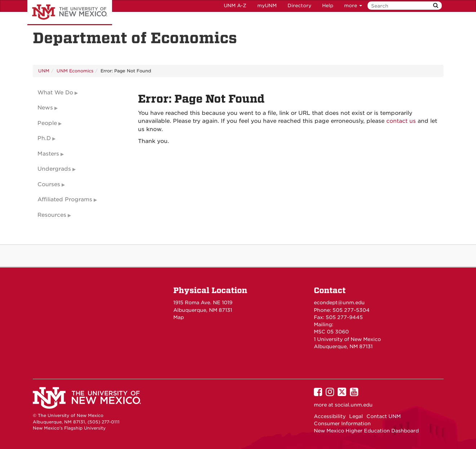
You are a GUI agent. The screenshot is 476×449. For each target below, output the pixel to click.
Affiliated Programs (65, 199)
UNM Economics (75, 71)
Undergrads (54, 169)
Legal (356, 416)
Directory (299, 6)
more (353, 6)
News (45, 108)
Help (328, 6)
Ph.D (44, 138)
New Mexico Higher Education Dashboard (366, 431)
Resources (52, 215)
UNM (44, 71)
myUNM (267, 6)
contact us (401, 121)
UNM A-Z (235, 6)
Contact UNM (384, 416)
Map (179, 317)
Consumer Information (342, 423)
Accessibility (330, 416)
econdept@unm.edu (339, 302)
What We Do (55, 93)
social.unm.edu (354, 405)
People (47, 123)
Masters (48, 154)
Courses (49, 184)
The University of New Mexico (70, 13)
